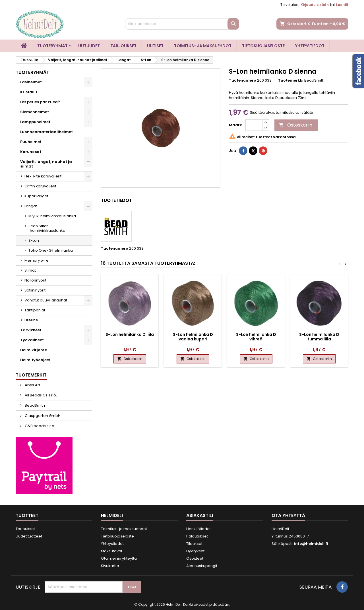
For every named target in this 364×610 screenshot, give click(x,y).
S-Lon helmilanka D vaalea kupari (193, 337)
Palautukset (197, 536)
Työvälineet (32, 340)
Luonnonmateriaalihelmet (46, 132)
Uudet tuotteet (29, 536)
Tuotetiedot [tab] (116, 200)
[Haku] (182, 24)
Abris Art (32, 385)
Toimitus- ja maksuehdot (203, 46)
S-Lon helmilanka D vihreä (256, 337)
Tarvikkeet (31, 330)
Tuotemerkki (291, 80)
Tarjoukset (123, 46)
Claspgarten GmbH (42, 416)
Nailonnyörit (35, 280)
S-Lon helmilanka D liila (130, 334)
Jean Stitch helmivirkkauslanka (47, 228)
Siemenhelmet (35, 112)
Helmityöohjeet (35, 360)
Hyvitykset (195, 551)
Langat (31, 206)
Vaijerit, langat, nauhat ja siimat (46, 164)
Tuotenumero (243, 80)
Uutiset (155, 46)
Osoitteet (195, 558)
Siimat (30, 270)
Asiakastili (200, 515)
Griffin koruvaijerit (40, 186)
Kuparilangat (36, 196)
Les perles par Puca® (40, 102)
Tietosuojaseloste (263, 46)
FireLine (31, 320)
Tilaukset (194, 544)
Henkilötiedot (198, 529)
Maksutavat (112, 551)
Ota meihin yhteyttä (119, 558)
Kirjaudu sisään (315, 5)
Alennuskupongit (202, 566)
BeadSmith (34, 405)
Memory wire (37, 260)
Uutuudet (89, 46)
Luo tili (342, 5)
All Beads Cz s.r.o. (40, 395)
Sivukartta (110, 566)
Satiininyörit (35, 290)
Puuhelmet (31, 142)
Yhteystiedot (310, 46)
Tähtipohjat (35, 310)
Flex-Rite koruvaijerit (43, 176)
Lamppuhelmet (35, 122)
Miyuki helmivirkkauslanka (52, 216)
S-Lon (34, 240)
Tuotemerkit (31, 375)
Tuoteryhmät (52, 46)
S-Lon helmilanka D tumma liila (319, 337)
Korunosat (31, 152)
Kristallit (29, 92)
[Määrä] (254, 125)
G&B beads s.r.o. (40, 426)
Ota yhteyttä (288, 515)
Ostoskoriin (295, 125)
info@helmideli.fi (311, 544)
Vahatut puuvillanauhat (46, 300)
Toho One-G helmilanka (51, 250)
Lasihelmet (31, 82)
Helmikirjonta (34, 350)
